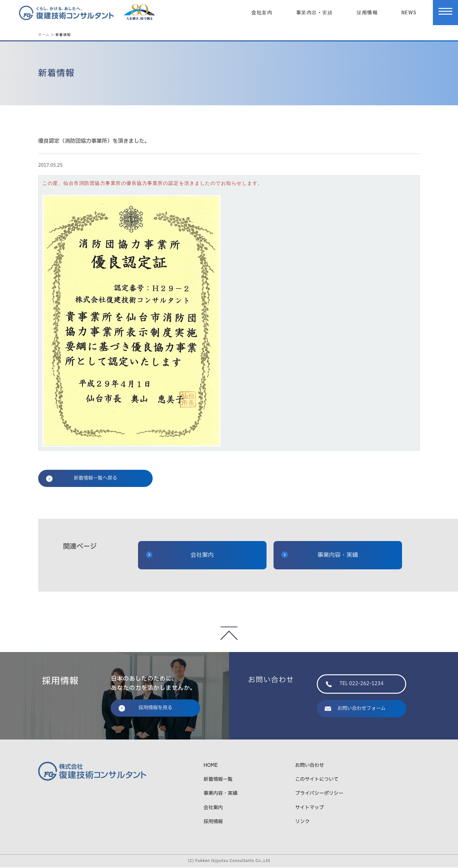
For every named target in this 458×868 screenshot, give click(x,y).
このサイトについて (317, 780)
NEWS (409, 12)
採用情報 (367, 12)
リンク (302, 823)
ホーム (44, 35)
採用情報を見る (145, 708)
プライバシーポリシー (319, 794)
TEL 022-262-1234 (354, 685)
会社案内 (262, 12)
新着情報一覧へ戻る (82, 479)
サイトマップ (309, 808)
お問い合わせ (310, 766)
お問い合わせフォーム (355, 709)
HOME (211, 766)
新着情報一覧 (218, 780)
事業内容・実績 (315, 12)
